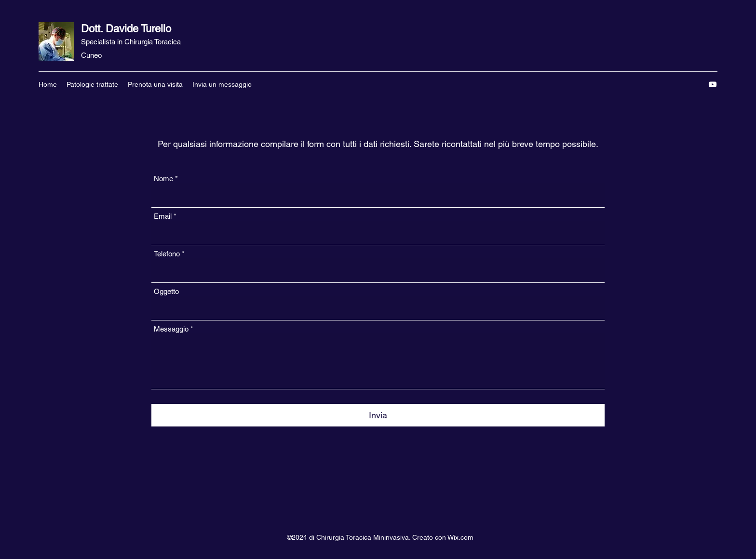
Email (163, 216)
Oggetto (166, 291)
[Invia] (378, 415)
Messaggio (171, 329)
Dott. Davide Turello (126, 29)
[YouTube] (713, 84)
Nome (163, 179)
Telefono (167, 254)
